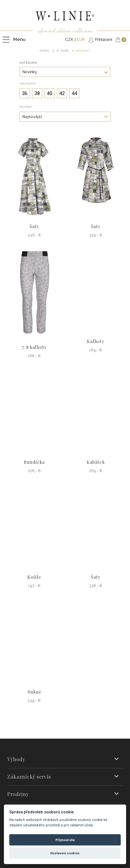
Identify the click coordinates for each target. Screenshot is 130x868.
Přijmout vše (65, 840)
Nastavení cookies (65, 853)
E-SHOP (63, 51)
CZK (69, 40)
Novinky (83, 51)
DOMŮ (44, 51)
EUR (81, 40)
